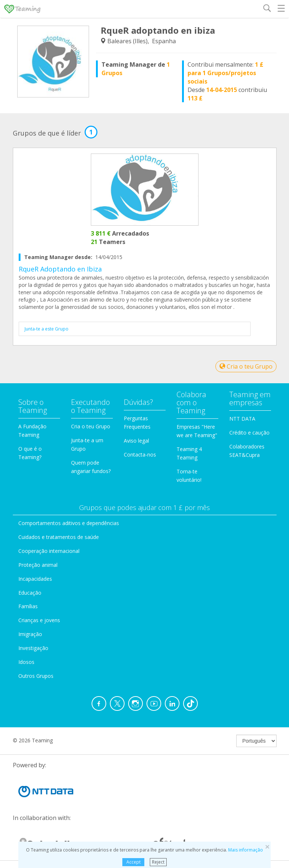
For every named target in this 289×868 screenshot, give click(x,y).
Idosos (26, 662)
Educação (30, 593)
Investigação (33, 648)
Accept (134, 862)
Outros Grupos (36, 676)
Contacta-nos (140, 455)
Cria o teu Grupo (246, 366)
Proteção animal (38, 565)
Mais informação (246, 850)
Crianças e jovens (39, 620)
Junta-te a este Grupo (47, 329)
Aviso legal (136, 441)
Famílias (28, 606)
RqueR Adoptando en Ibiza (60, 269)
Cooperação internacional (49, 551)
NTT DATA (242, 419)
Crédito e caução (249, 433)
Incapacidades (35, 579)
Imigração (30, 634)
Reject (158, 862)
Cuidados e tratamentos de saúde (59, 537)
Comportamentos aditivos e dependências (69, 523)
